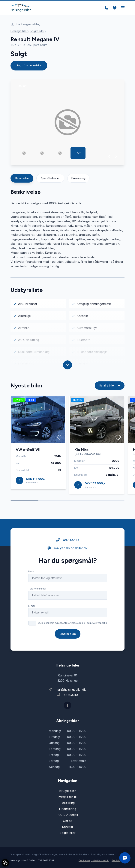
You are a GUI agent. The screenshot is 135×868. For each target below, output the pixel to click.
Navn (31, 571)
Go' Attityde (118, 860)
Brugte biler (37, 31)
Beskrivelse (22, 178)
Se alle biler (110, 385)
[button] (109, 156)
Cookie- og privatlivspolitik (94, 860)
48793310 (67, 540)
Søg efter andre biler (29, 66)
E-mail (32, 606)
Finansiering (78, 178)
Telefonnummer (37, 589)
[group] (67, 122)
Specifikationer (50, 178)
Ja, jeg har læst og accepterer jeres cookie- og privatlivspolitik (72, 623)
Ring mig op (68, 634)
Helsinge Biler (19, 31)
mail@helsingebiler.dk (67, 548)
